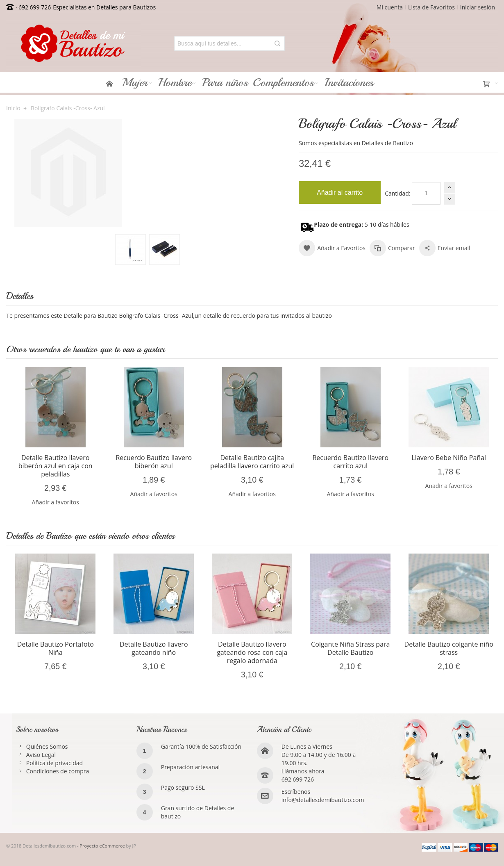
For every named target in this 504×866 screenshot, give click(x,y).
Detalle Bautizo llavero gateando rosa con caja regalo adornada (252, 652)
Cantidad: (397, 193)
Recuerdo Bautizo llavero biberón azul (154, 462)
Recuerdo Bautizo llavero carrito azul (350, 462)
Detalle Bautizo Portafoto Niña (56, 648)
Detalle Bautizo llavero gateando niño (154, 648)
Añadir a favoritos (56, 502)
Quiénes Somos (47, 746)
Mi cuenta (390, 7)
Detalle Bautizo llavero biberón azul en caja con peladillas (56, 466)
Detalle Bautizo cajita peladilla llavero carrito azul (252, 462)
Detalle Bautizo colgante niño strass (449, 648)
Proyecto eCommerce (102, 846)
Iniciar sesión (478, 7)
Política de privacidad (54, 763)
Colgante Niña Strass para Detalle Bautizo (350, 648)
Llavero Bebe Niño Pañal (449, 458)
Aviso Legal (41, 755)
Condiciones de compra (58, 771)
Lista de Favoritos (431, 7)
